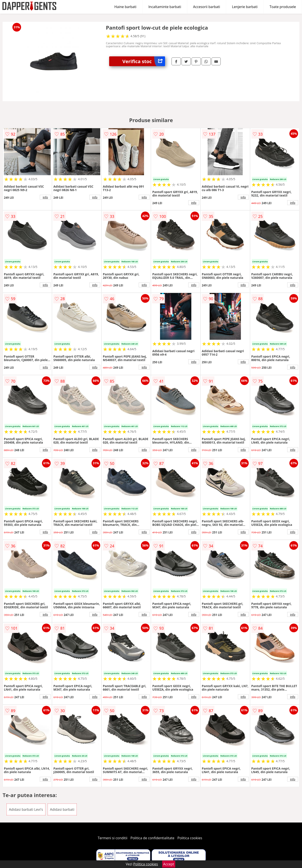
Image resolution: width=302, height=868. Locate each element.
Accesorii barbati (207, 7)
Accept (169, 864)
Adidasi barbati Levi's (26, 809)
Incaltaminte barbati (165, 7)
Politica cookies (190, 838)
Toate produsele (283, 7)
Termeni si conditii (113, 838)
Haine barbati (125, 7)
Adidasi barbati (62, 809)
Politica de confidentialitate (152, 838)
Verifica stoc (144, 61)
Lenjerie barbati (245, 7)
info (45, 197)
